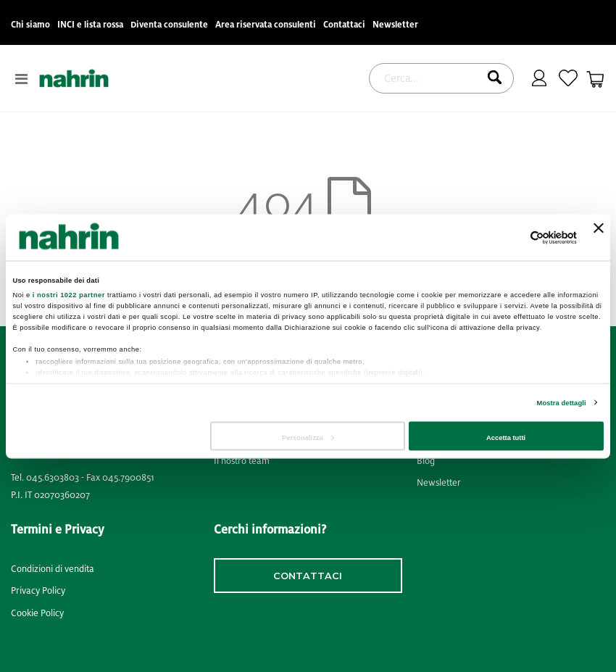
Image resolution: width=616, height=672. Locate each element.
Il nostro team (242, 461)
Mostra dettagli (562, 403)
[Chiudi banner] (599, 237)
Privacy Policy (38, 591)
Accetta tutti (506, 438)
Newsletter (395, 25)
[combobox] (441, 78)
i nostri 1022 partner (69, 294)
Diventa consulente (169, 25)
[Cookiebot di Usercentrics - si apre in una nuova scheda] (513, 237)
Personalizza (308, 438)
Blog (426, 461)
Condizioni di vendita (53, 569)
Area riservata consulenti (266, 25)
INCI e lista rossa (90, 25)
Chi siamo (30, 25)
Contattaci (344, 25)
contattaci (308, 576)
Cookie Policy (37, 613)
